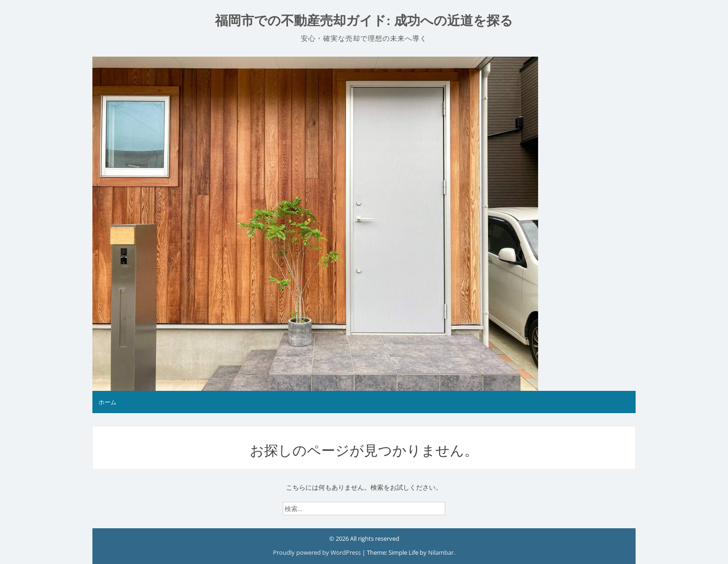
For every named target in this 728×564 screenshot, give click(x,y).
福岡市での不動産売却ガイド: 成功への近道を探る (364, 21)
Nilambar (441, 552)
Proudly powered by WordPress (318, 552)
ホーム (107, 402)
